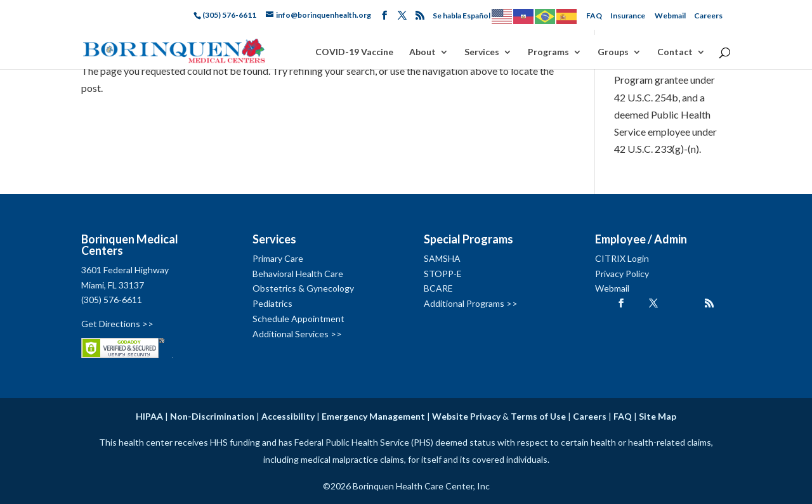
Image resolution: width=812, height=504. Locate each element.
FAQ (594, 16)
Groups (613, 52)
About (422, 52)
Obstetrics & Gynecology (303, 288)
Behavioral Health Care (298, 274)
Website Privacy (466, 416)
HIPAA (149, 416)
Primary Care (278, 258)
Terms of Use (538, 416)
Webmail (670, 16)
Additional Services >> (297, 334)
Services (482, 52)
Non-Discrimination (212, 416)
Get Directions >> (117, 324)
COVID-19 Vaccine (354, 52)
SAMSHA (442, 258)
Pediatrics (272, 303)
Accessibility (288, 416)
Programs (548, 52)
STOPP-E (443, 274)
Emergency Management (373, 416)
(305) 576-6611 (112, 300)
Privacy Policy (622, 274)
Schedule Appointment (298, 319)
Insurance (628, 16)
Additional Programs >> (471, 303)
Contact (675, 52)
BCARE (438, 288)
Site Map (658, 416)
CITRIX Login (622, 258)
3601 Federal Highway (125, 270)
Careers (708, 16)
